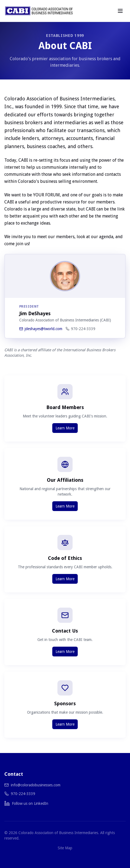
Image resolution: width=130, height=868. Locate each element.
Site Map (65, 848)
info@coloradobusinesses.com (36, 785)
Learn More (65, 428)
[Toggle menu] (120, 11)
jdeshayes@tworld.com (41, 329)
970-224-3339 (80, 329)
